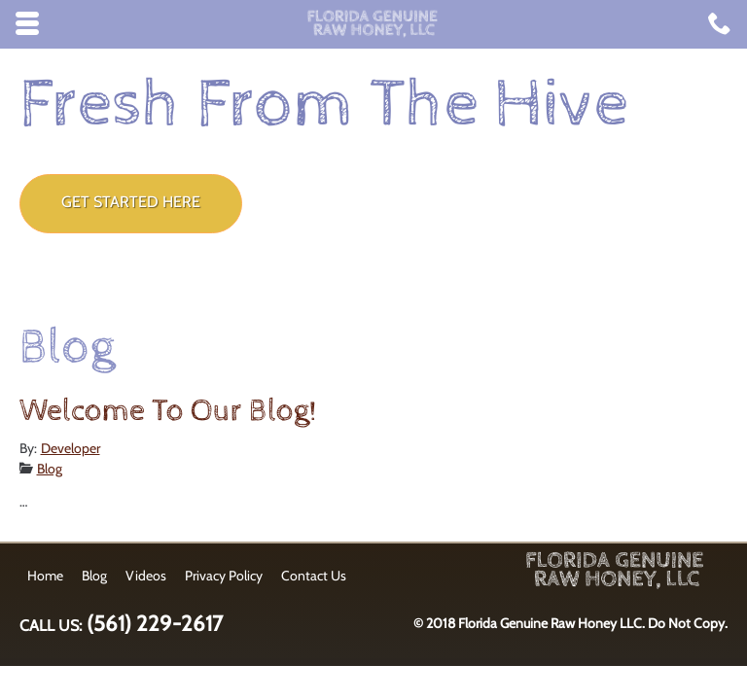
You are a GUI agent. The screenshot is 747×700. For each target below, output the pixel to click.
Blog (50, 469)
